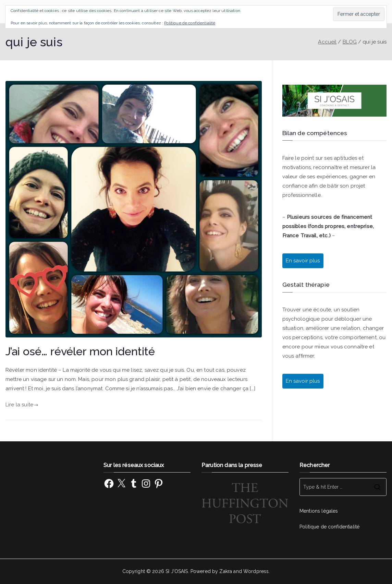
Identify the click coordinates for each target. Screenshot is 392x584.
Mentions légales (319, 511)
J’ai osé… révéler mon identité (80, 351)
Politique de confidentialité (329, 527)
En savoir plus (303, 261)
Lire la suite (22, 405)
